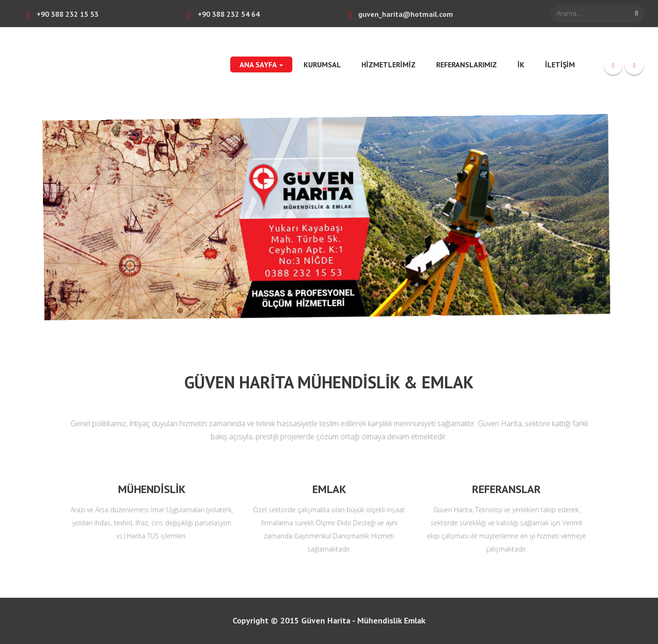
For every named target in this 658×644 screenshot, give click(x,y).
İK (521, 64)
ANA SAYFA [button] (261, 64)
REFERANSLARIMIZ (467, 64)
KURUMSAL (322, 64)
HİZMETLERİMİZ (389, 64)
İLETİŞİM (560, 64)
